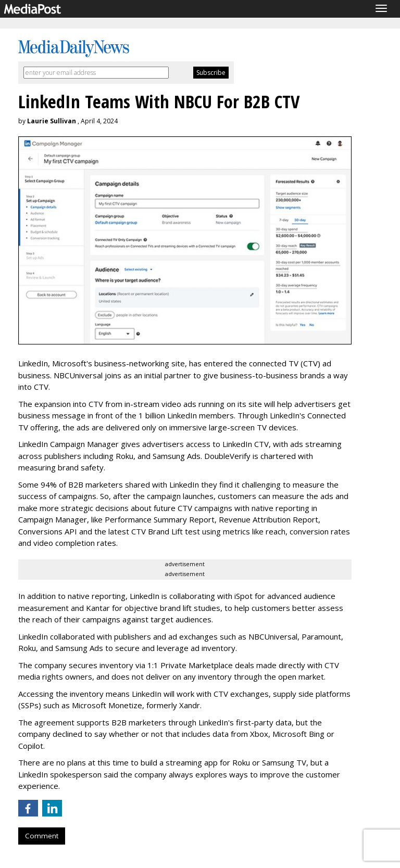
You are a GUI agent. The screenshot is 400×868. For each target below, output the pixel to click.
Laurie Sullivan (52, 121)
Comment (42, 836)
